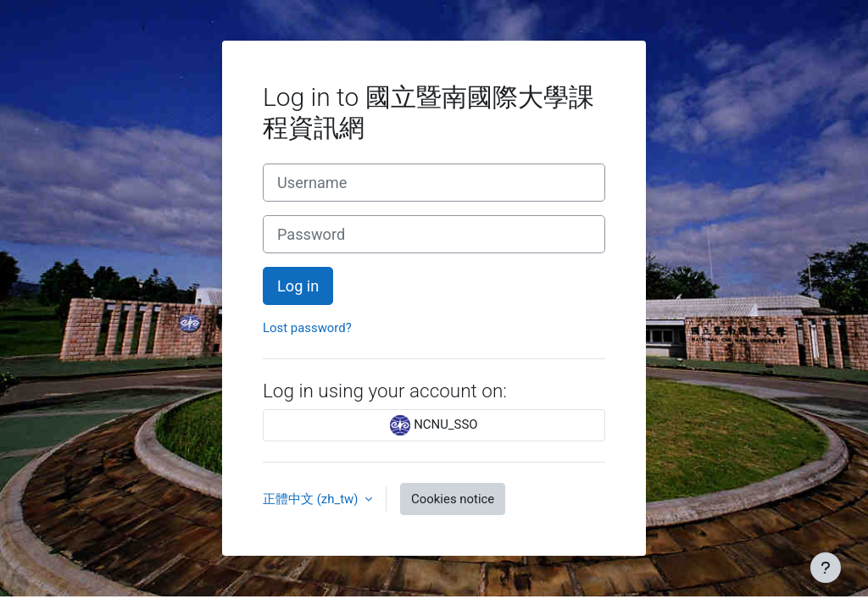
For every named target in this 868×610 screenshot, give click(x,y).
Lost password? (307, 328)
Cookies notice (453, 499)
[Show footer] (826, 568)
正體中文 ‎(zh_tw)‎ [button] (312, 499)
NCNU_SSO (434, 425)
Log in (298, 286)
